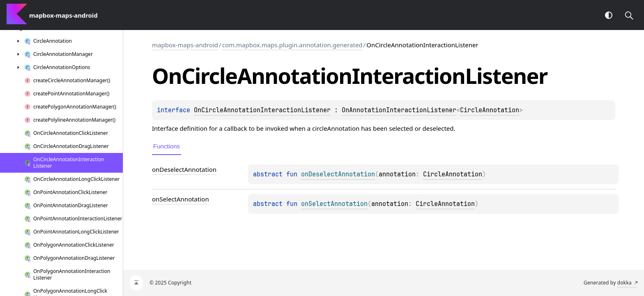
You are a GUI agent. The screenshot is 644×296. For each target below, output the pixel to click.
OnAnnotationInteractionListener (399, 110)
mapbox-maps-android (185, 45)
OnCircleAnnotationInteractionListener (262, 110)
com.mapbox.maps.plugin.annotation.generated (292, 45)
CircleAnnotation (490, 110)
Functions (167, 146)
